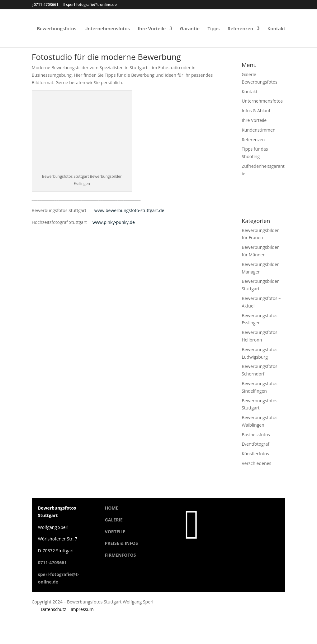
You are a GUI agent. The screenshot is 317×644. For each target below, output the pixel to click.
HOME (112, 508)
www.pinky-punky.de (114, 222)
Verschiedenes (256, 463)
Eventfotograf (255, 444)
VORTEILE (115, 532)
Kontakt (276, 29)
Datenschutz (53, 609)
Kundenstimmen (258, 130)
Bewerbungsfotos (57, 29)
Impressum (82, 609)
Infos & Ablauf (256, 111)
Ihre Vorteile (152, 29)
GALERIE (114, 520)
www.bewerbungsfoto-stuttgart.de (129, 210)
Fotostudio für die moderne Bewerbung (106, 57)
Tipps (214, 29)
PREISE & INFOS (121, 543)
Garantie (190, 29)
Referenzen (240, 29)
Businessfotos (256, 435)
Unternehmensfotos (107, 29)
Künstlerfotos (255, 454)
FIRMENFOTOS (121, 555)
